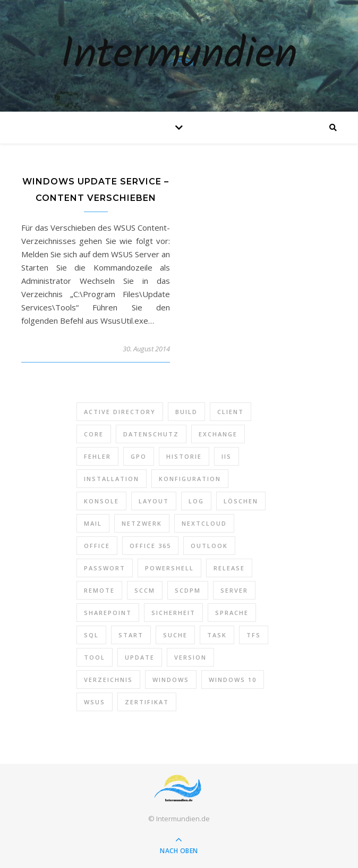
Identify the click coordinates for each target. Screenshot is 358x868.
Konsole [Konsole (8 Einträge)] (101, 501)
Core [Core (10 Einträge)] (94, 434)
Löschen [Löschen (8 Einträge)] (241, 501)
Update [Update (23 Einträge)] (140, 657)
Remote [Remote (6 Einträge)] (99, 590)
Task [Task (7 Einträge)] (217, 635)
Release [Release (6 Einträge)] (229, 568)
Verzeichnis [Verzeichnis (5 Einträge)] (108, 680)
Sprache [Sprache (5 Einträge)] (232, 613)
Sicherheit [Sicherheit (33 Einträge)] (173, 613)
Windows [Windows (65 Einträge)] (171, 680)
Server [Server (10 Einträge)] (234, 590)
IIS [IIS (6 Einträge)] (227, 456)
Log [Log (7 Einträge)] (196, 501)
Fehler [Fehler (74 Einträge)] (97, 456)
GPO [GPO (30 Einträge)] (139, 456)
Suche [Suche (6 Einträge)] (175, 635)
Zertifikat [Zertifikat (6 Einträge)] (147, 702)
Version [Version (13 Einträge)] (190, 657)
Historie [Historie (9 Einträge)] (184, 456)
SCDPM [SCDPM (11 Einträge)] (188, 590)
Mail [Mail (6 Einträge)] (93, 523)
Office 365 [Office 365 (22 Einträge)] (150, 546)
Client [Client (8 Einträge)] (231, 412)
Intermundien (179, 56)
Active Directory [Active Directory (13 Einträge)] (120, 412)
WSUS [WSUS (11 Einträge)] (95, 702)
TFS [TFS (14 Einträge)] (254, 635)
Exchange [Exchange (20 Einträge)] (218, 434)
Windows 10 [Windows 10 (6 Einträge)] (233, 680)
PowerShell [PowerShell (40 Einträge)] (169, 568)
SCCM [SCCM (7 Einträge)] (145, 590)
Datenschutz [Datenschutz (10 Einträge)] (151, 434)
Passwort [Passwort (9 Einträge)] (105, 568)
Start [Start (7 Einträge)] (131, 635)
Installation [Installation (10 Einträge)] (112, 479)
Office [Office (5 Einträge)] (97, 546)
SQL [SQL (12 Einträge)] (91, 635)
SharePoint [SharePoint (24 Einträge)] (108, 613)
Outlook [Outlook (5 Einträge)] (209, 546)
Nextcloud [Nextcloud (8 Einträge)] (204, 523)
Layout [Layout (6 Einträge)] (154, 501)
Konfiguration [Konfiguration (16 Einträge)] (190, 479)
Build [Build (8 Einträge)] (186, 412)
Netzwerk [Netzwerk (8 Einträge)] (142, 523)
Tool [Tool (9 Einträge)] (95, 657)
